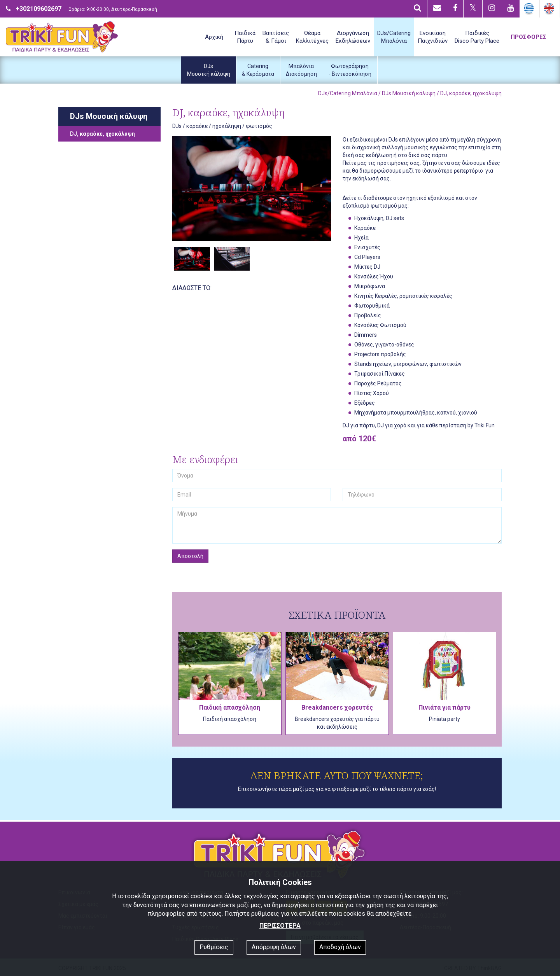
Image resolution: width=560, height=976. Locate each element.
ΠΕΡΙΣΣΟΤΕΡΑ (280, 926)
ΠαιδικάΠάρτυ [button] (245, 37)
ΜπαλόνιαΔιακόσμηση (301, 70)
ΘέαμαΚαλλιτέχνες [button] (312, 37)
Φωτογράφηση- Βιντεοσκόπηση (350, 70)
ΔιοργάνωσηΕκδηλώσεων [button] (353, 37)
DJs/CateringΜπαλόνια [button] (394, 37)
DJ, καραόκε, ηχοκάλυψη (102, 134)
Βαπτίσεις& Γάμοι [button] (276, 37)
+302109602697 (38, 9)
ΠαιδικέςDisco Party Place (477, 37)
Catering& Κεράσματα (258, 70)
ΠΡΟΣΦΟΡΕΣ (528, 37)
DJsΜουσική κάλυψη (209, 70)
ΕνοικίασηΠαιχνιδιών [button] (433, 37)
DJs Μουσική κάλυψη (409, 93)
